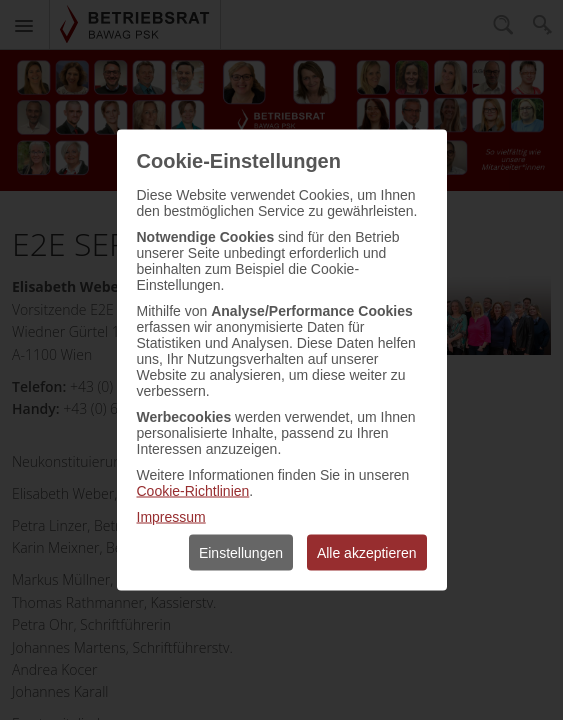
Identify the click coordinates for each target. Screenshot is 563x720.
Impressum (171, 517)
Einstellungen (241, 553)
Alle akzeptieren (367, 553)
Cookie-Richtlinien (193, 491)
